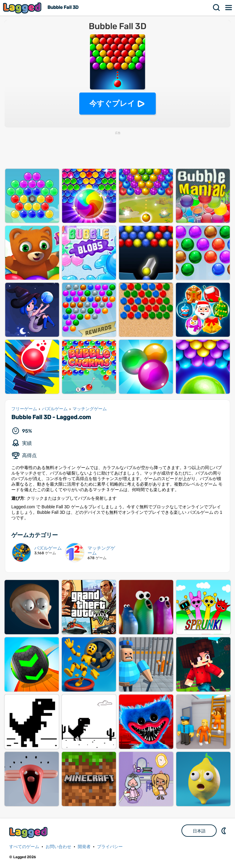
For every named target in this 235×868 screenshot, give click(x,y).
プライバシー (110, 847)
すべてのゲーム (24, 847)
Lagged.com (29, 832)
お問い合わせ (58, 847)
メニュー (229, 8)
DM (224, 831)
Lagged (23, 8)
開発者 (84, 847)
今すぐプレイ (112, 103)
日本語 (199, 831)
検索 (217, 8)
